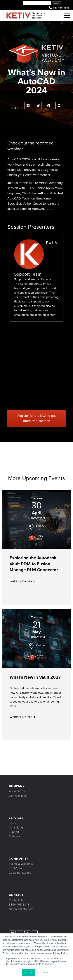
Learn (12, 823)
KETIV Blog (16, 868)
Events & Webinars (21, 864)
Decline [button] (44, 973)
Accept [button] (29, 973)
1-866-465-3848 (19, 905)
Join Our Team (18, 796)
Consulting (16, 827)
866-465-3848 (59, 8)
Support (14, 832)
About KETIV (17, 791)
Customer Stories (20, 873)
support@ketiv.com (21, 909)
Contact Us (16, 900)
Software (15, 836)
